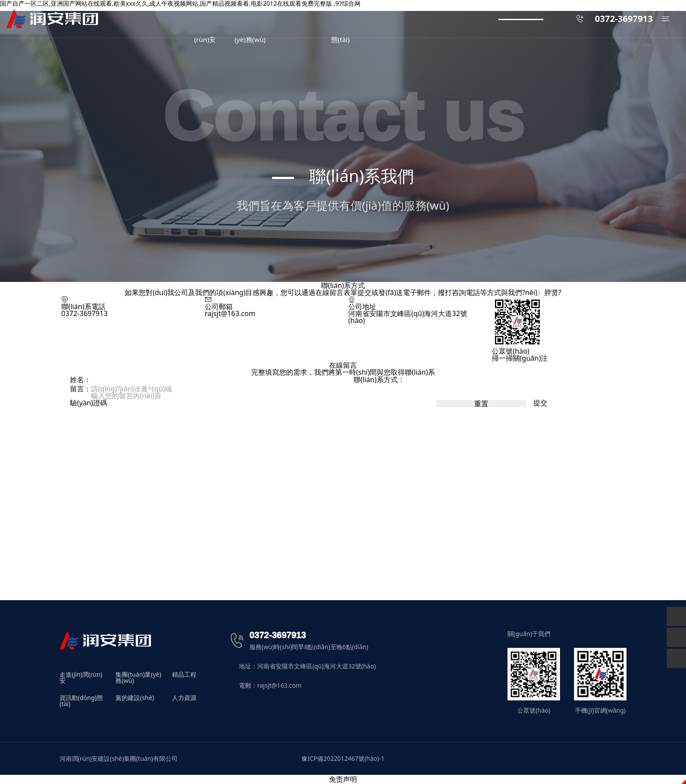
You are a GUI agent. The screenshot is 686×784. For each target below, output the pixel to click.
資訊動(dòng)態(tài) (81, 701)
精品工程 (184, 675)
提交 (540, 403)
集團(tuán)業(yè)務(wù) (138, 678)
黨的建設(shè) (135, 698)
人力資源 (184, 698)
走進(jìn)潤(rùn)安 (81, 678)
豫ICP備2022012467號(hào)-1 (343, 758)
